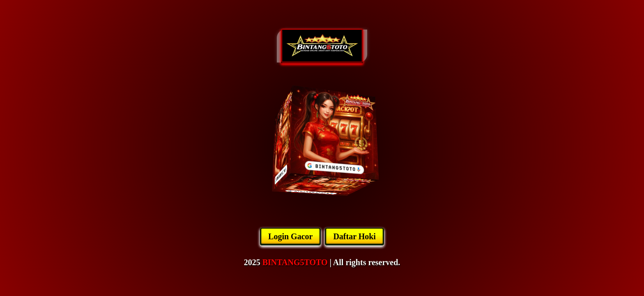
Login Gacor (290, 236)
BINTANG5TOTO (295, 262)
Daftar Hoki (354, 236)
